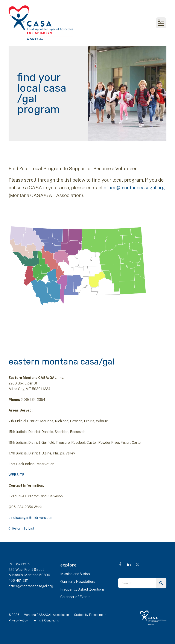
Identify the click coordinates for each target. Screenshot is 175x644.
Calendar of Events (75, 597)
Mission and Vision (75, 574)
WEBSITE (16, 475)
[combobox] (137, 583)
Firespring (96, 615)
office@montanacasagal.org (134, 188)
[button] (161, 23)
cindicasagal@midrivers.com (31, 518)
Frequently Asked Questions (82, 589)
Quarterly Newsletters (78, 582)
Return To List (23, 528)
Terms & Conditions (46, 620)
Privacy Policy (18, 620)
